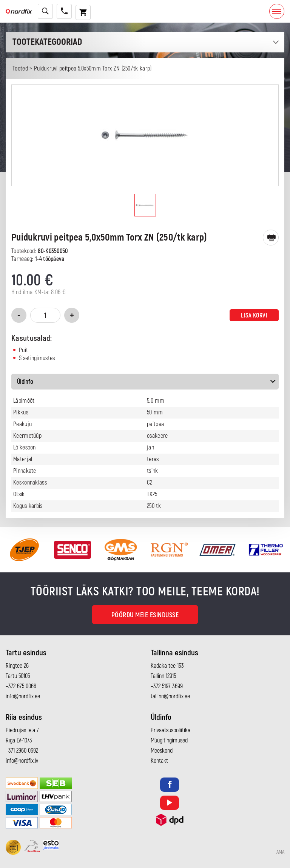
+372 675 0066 (21, 686)
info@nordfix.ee (23, 696)
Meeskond (162, 751)
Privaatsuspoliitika (170, 730)
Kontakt (159, 761)
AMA (280, 852)
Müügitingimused (169, 741)
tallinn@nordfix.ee (170, 696)
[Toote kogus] (45, 315)
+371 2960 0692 (22, 751)
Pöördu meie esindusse (145, 615)
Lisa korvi (254, 316)
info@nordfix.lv (22, 761)
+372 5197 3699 (167, 686)
